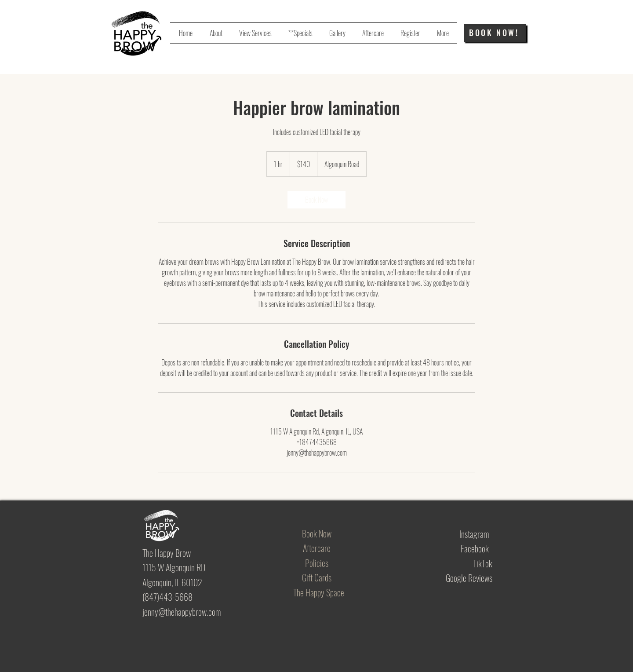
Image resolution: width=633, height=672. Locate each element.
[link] (316, 200)
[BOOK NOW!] (495, 33)
